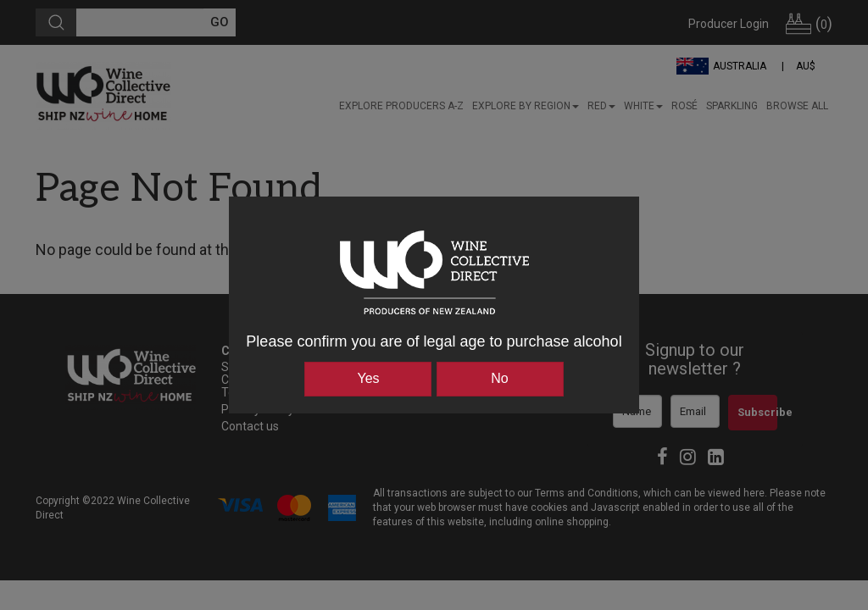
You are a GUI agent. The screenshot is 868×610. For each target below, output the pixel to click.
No (499, 378)
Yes (368, 378)
